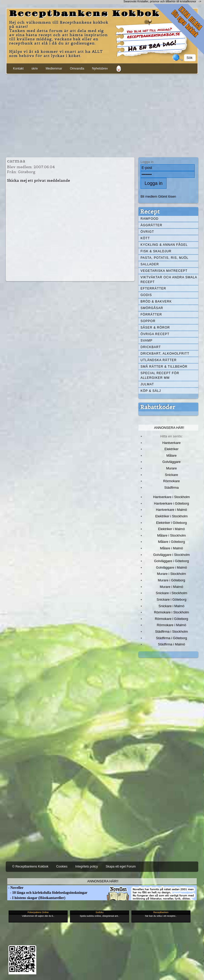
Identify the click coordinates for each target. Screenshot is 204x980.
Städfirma (171, 488)
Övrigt (147, 232)
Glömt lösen (167, 196)
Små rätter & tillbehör (164, 367)
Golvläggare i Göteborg (171, 561)
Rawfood (149, 219)
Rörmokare (171, 481)
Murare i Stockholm (171, 574)
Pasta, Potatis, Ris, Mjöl (164, 258)
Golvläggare (171, 462)
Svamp (146, 341)
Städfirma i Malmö (171, 644)
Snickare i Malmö (171, 606)
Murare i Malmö (171, 587)
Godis (146, 295)
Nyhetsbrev (100, 68)
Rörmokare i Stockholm (172, 612)
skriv (35, 68)
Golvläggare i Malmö (172, 567)
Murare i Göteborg (171, 580)
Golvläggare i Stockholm (171, 555)
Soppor (148, 321)
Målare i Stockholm (171, 535)
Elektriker (171, 449)
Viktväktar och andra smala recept (169, 280)
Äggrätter (151, 225)
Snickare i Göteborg (171, 599)
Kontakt (18, 68)
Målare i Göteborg (171, 542)
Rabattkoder (158, 407)
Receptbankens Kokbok (85, 14)
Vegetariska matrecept (164, 271)
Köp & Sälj (151, 391)
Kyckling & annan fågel (164, 245)
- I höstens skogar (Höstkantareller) (36, 898)
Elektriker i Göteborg (171, 523)
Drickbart (151, 347)
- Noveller (15, 888)
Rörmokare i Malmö (171, 625)
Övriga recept (155, 334)
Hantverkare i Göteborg (172, 503)
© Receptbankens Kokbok (30, 866)
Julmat (147, 384)
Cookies (62, 866)
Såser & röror (155, 328)
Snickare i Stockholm (172, 593)
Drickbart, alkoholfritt (165, 354)
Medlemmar (54, 68)
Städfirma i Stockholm (171, 632)
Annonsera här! (169, 428)
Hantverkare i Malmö (171, 510)
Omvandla (77, 68)
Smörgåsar (152, 308)
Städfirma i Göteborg (171, 638)
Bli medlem (149, 196)
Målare (171, 456)
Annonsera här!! (103, 881)
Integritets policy (87, 866)
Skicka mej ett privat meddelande (39, 180)
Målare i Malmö (172, 548)
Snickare (171, 475)
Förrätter (151, 315)
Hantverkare (172, 443)
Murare (171, 468)
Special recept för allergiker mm (160, 375)
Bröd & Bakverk (156, 301)
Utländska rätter (159, 360)
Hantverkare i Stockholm (171, 497)
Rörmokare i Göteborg (171, 619)
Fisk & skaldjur (156, 251)
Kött (145, 238)
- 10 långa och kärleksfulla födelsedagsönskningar (47, 893)
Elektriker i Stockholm (172, 516)
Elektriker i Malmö (172, 529)
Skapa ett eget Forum (121, 866)
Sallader (150, 264)
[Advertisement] (102, 115)
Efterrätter (153, 288)
